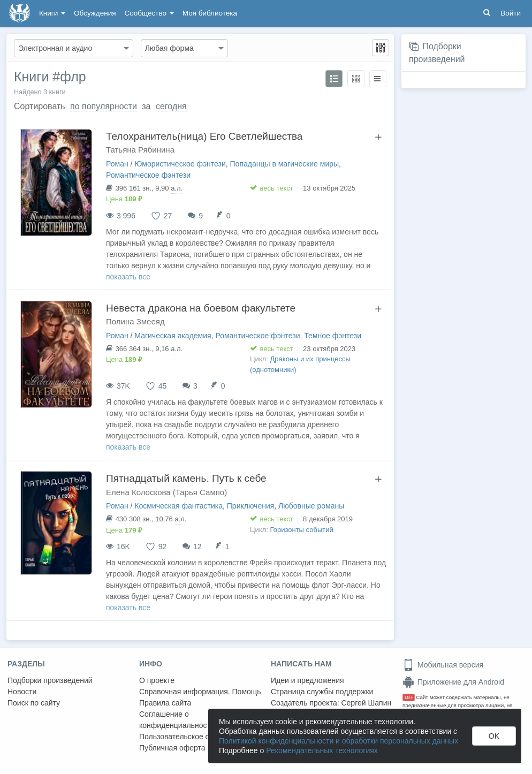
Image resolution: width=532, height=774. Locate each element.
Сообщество (149, 13)
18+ (409, 697)
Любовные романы (311, 506)
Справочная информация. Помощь (200, 692)
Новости (22, 692)
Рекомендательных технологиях (322, 750)
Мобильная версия (443, 665)
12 (197, 547)
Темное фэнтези (333, 336)
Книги (52, 13)
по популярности (104, 106)
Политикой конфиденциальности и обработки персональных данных (339, 741)
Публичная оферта (172, 748)
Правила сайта (165, 703)
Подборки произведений (50, 680)
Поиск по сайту (34, 703)
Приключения (251, 506)
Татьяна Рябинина (140, 150)
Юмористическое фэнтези (180, 164)
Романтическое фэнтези (148, 175)
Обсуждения (95, 13)
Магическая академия (173, 336)
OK (494, 736)
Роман (117, 164)
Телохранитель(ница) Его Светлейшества (204, 136)
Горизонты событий (302, 530)
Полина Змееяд (135, 321)
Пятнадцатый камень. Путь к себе (186, 478)
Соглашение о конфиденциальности (177, 720)
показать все (128, 277)
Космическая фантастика (178, 506)
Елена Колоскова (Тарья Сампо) (166, 492)
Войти (511, 13)
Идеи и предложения (307, 680)
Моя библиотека (210, 13)
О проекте (157, 680)
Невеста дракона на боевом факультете (201, 308)
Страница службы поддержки (322, 692)
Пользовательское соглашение (193, 737)
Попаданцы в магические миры (285, 164)
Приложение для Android (453, 682)
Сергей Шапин (366, 703)
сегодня (171, 106)
